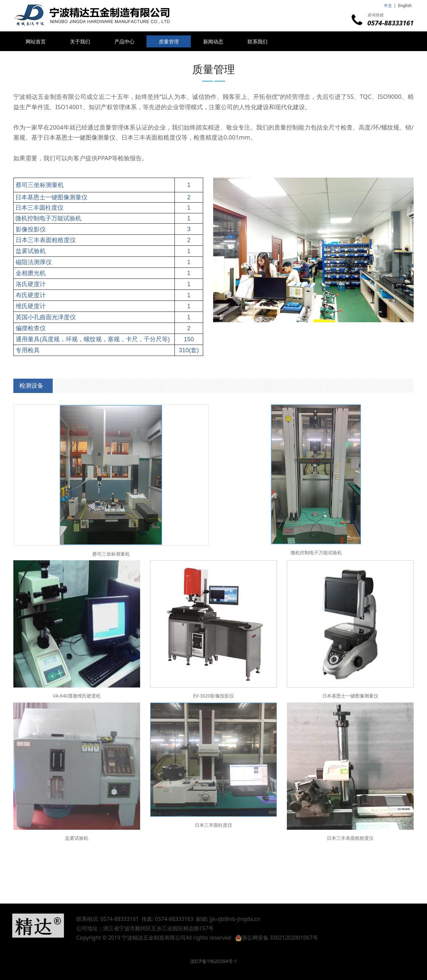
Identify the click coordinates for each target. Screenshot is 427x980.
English (405, 6)
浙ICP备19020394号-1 (214, 961)
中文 (388, 6)
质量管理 (169, 41)
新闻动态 (213, 41)
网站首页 (36, 41)
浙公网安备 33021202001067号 (285, 938)
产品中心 (124, 41)
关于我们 (80, 41)
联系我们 (258, 41)
